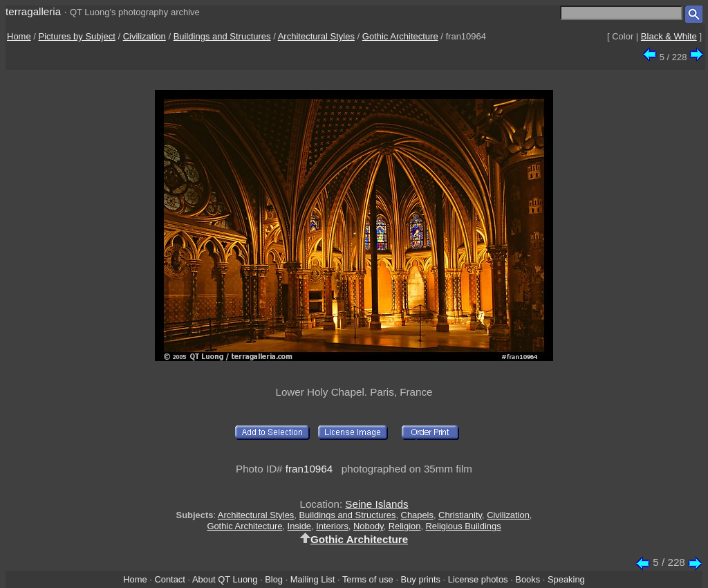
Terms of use (368, 579)
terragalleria (33, 11)
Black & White (669, 36)
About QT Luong (225, 579)
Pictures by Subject (77, 36)
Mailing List (313, 579)
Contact (169, 579)
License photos (478, 579)
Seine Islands (376, 504)
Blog (274, 579)
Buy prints (421, 579)
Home (19, 36)
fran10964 (309, 469)
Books (528, 579)
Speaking (566, 579)
